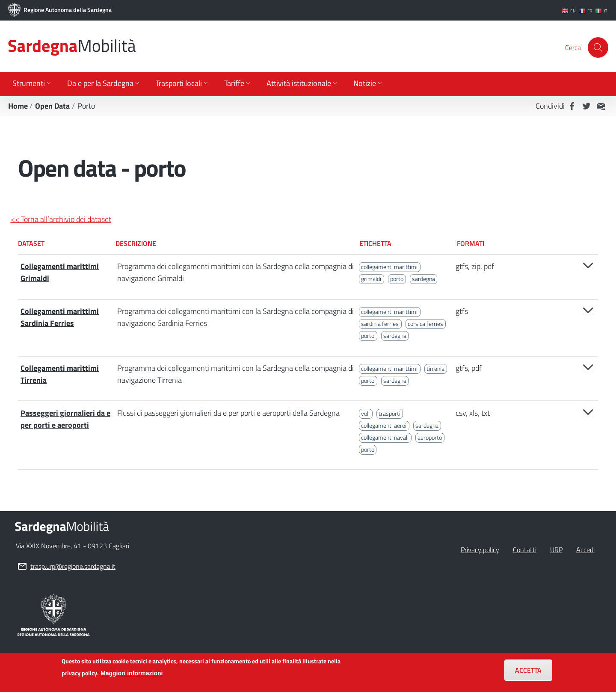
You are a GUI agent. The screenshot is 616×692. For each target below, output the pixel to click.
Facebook (572, 106)
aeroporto (430, 438)
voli (365, 414)
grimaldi (371, 279)
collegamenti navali (385, 438)
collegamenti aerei (384, 426)
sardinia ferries (380, 324)
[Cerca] (598, 47)
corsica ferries (425, 324)
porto (397, 279)
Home (18, 106)
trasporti (389, 414)
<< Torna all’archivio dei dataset (61, 219)
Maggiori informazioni (132, 677)
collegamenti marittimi (389, 267)
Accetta (528, 674)
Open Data (52, 106)
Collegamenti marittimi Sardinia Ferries (60, 317)
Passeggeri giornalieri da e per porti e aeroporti (65, 419)
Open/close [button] (588, 266)
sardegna (423, 279)
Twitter (586, 106)
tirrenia (435, 369)
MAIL (601, 106)
